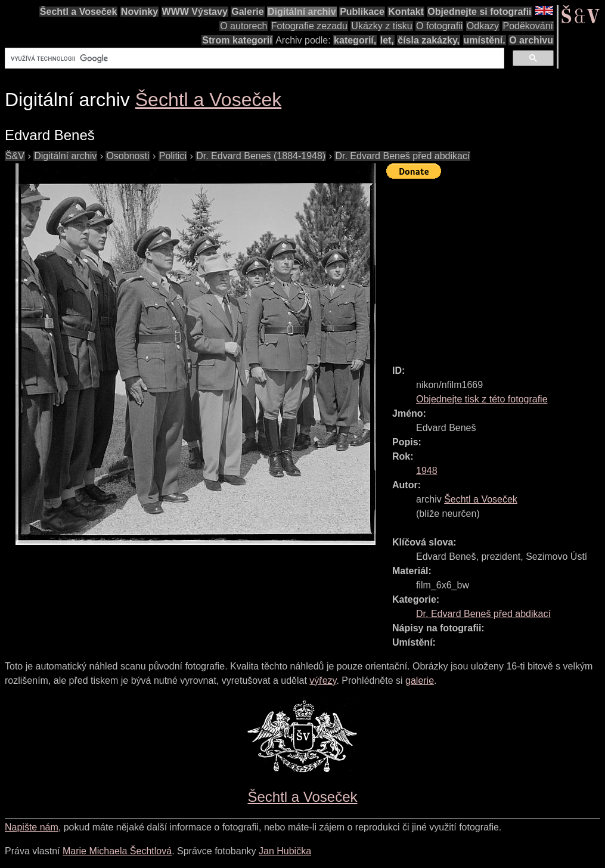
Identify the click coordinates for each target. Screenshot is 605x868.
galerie (420, 681)
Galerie (247, 12)
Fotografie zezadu (309, 26)
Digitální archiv (302, 12)
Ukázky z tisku (381, 26)
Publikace (362, 12)
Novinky (139, 12)
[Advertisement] (496, 266)
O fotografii (439, 26)
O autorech (243, 26)
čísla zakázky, (429, 40)
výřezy (323, 681)
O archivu (531, 40)
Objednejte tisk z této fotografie (482, 399)
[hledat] (253, 58)
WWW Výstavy (195, 12)
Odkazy (483, 26)
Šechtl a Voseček (79, 12)
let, (387, 40)
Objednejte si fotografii (479, 12)
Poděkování (528, 26)
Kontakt (406, 12)
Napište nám (32, 827)
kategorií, (355, 40)
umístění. (485, 40)
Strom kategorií (237, 40)
